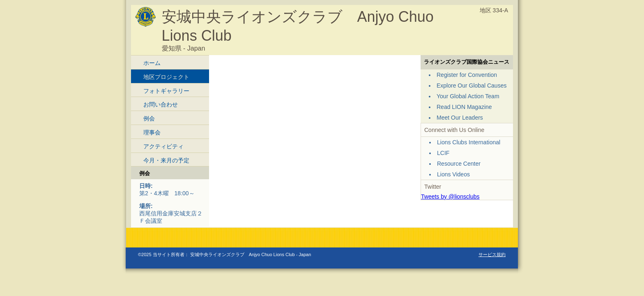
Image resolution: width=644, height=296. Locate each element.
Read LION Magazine (464, 107)
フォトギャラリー (166, 91)
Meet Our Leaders (460, 118)
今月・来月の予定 (166, 160)
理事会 (152, 132)
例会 (149, 118)
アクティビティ (163, 146)
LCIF (443, 153)
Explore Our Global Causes (471, 86)
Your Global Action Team (468, 96)
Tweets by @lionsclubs (450, 197)
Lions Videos (453, 174)
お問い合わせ (161, 104)
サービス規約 (492, 254)
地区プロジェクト (166, 77)
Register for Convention (467, 75)
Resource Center (459, 164)
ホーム (152, 63)
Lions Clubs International (469, 142)
